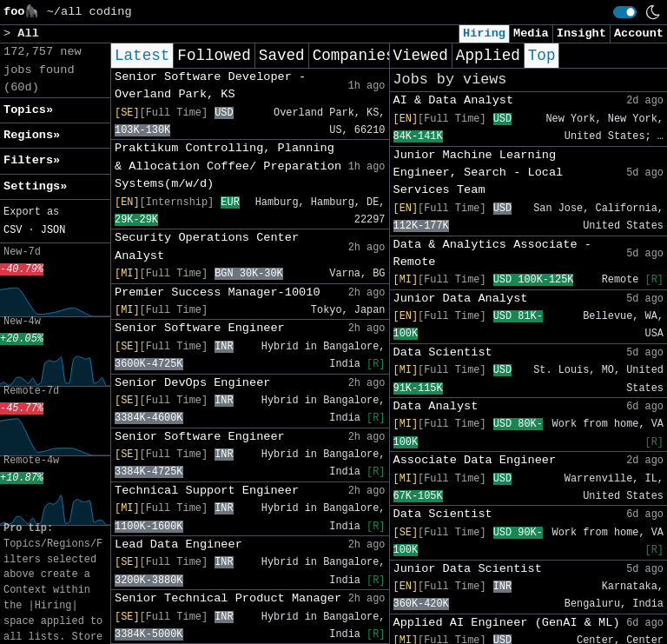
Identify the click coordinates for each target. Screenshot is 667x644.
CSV (13, 230)
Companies (354, 56)
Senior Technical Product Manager (228, 598)
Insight (581, 33)
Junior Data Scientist (468, 569)
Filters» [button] (32, 160)
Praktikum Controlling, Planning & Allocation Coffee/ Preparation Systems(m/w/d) (228, 166)
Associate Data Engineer (475, 460)
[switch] (625, 12)
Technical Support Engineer (207, 491)
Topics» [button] (28, 110)
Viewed (421, 56)
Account (639, 33)
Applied (488, 56)
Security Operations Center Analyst (207, 246)
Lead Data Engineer (178, 544)
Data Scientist (443, 352)
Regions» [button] (32, 135)
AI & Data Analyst (454, 100)
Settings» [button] (35, 186)
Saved (282, 56)
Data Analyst (436, 406)
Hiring (484, 33)
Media (531, 33)
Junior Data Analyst (461, 299)
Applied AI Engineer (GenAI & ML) (507, 623)
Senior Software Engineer (200, 328)
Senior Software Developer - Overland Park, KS (210, 86)
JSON (53, 230)
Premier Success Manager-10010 (218, 292)
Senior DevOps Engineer (192, 383)
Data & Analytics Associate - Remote (492, 253)
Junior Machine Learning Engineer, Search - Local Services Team (479, 173)
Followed (214, 56)
